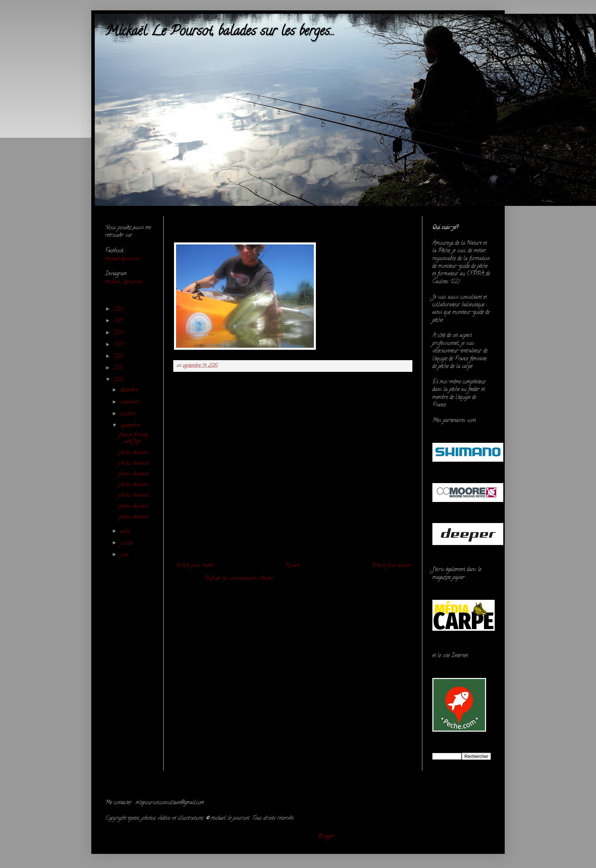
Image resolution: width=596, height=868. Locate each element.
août (126, 532)
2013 (120, 345)
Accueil (292, 566)
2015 (120, 321)
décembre (130, 390)
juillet (127, 543)
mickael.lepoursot (122, 259)
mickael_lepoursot (124, 282)
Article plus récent (194, 566)
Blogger (326, 837)
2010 (119, 380)
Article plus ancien (391, 566)
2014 (120, 333)
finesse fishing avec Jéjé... (133, 438)
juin (125, 555)
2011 (119, 368)
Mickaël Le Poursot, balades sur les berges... (220, 32)
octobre (128, 414)
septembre (131, 426)
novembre (130, 402)
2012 (120, 357)
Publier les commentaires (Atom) (239, 579)
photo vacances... (135, 453)
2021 (120, 310)
